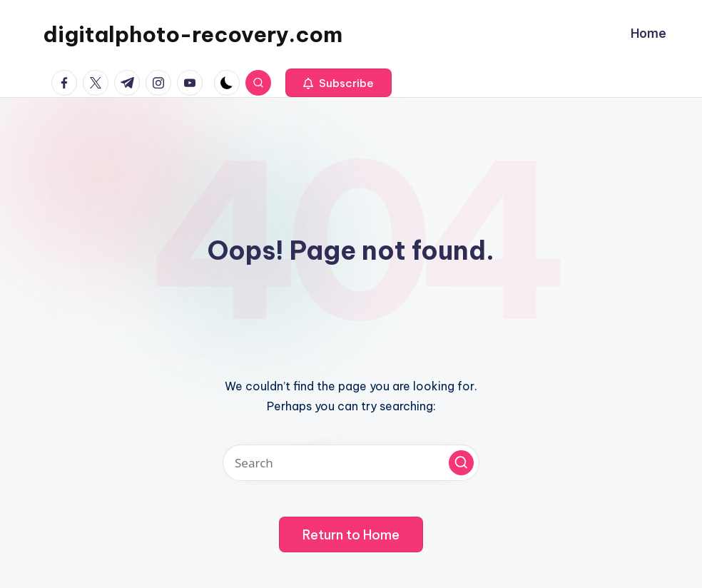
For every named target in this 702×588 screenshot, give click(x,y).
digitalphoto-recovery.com (193, 34)
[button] (339, 83)
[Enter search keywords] (351, 463)
